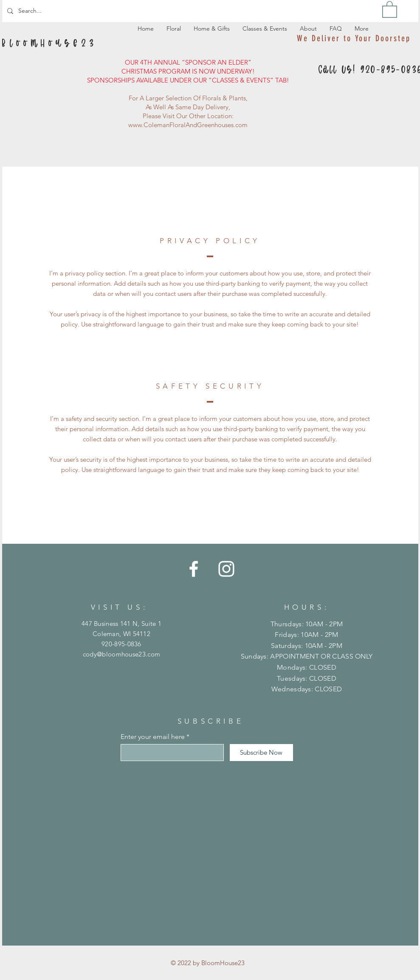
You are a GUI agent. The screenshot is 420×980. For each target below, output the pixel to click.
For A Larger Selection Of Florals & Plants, (188, 98)
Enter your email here (153, 737)
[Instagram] (226, 569)
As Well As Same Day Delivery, (188, 107)
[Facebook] (194, 569)
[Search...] (46, 11)
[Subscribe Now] (261, 753)
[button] (390, 9)
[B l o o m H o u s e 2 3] (50, 44)
